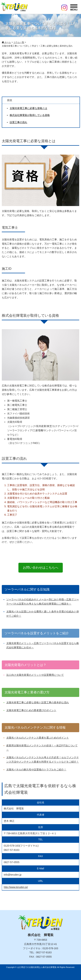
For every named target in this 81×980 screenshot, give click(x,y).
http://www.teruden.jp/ (16, 887)
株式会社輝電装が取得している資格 (30, 115)
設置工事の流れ (18, 122)
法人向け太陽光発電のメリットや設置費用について (35, 675)
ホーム (6, 42)
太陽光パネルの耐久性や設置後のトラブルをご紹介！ (36, 770)
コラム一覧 (19, 42)
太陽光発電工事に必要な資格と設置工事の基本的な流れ (38, 702)
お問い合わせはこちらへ (41, 568)
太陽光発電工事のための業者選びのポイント (31, 710)
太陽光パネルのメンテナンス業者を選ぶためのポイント (38, 738)
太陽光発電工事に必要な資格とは (28, 108)
